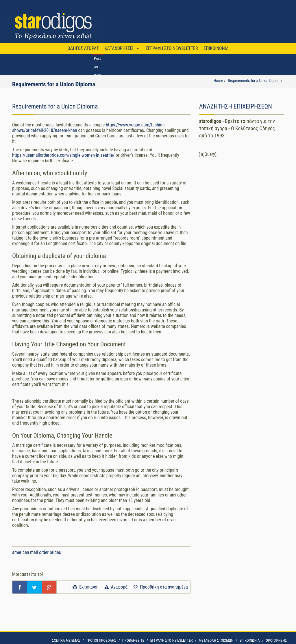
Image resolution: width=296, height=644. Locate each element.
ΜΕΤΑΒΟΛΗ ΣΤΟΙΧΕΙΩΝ (216, 640)
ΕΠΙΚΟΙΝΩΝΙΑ (216, 48)
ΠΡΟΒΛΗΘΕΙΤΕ (133, 640)
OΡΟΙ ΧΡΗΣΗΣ (276, 640)
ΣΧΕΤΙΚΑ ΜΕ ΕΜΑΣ (66, 640)
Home (218, 81)
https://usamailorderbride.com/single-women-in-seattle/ (63, 155)
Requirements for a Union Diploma (255, 81)
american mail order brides (37, 552)
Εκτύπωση (85, 587)
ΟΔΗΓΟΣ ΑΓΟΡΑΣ (83, 48)
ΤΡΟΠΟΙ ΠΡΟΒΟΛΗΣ (101, 640)
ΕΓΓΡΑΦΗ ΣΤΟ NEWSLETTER (172, 48)
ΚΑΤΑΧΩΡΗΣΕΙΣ (119, 48)
